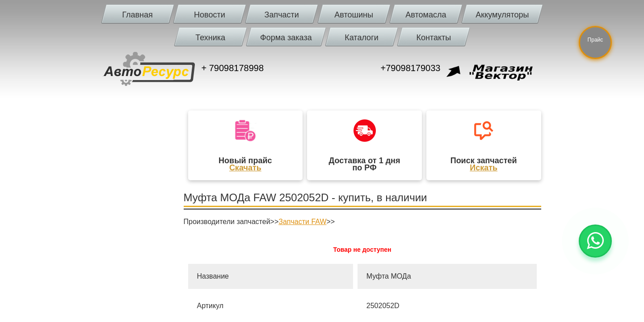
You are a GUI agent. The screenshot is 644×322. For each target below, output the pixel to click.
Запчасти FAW (302, 222)
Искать (484, 168)
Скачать (245, 168)
